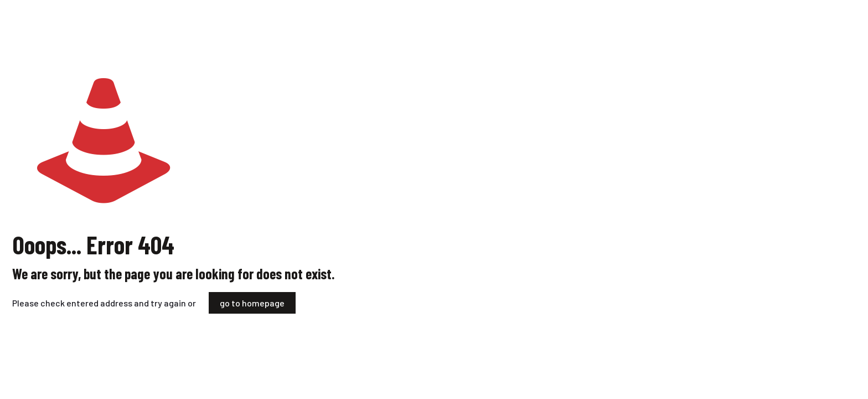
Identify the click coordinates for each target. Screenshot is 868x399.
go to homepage (252, 303)
